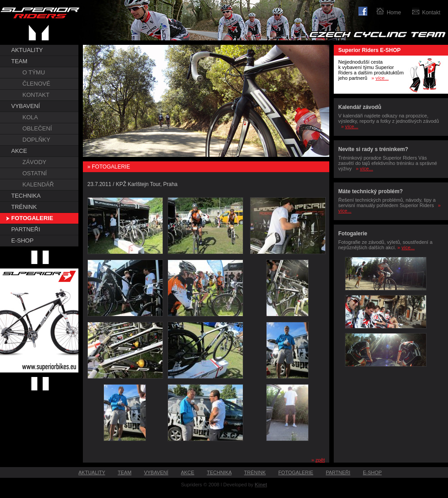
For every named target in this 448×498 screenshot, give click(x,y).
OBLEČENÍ (37, 128)
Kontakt (431, 13)
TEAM (19, 61)
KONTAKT (36, 95)
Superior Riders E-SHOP (369, 50)
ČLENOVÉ (36, 84)
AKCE (19, 151)
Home (394, 13)
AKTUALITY (27, 50)
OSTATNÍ (34, 173)
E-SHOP (22, 240)
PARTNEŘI (26, 229)
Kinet (261, 485)
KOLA (30, 117)
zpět (320, 460)
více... (382, 78)
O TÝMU (34, 72)
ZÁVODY (34, 162)
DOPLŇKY (36, 140)
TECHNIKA (26, 196)
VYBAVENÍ (26, 106)
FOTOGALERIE (32, 218)
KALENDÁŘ (38, 184)
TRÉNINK (24, 207)
